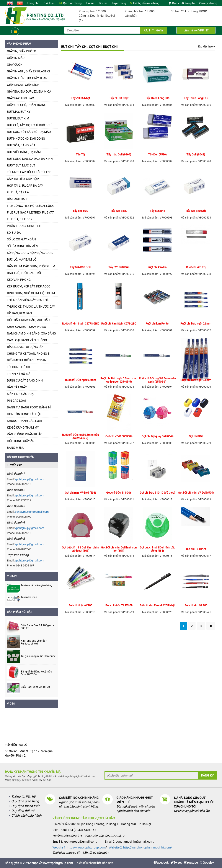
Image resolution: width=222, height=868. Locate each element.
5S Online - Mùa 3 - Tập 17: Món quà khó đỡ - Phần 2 (29, 753)
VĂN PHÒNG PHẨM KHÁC (25, 434)
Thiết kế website (86, 863)
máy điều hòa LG (16, 745)
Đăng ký (207, 775)
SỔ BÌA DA (14, 233)
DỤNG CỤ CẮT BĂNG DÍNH (25, 380)
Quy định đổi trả (23, 811)
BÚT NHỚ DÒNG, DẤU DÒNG (26, 139)
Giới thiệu (49, 3)
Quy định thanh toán (26, 806)
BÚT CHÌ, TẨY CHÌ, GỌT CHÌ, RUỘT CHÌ (89, 47)
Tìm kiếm (154, 30)
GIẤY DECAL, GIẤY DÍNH (23, 85)
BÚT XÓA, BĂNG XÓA (21, 145)
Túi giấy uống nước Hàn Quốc (38, 656)
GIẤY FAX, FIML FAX (20, 98)
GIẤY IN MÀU (16, 58)
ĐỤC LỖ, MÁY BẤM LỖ (22, 259)
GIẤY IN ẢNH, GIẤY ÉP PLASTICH (29, 71)
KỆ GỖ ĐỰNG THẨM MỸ (23, 427)
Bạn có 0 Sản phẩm (185, 3)
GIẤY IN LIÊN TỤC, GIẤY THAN (27, 78)
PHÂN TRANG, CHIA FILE (24, 226)
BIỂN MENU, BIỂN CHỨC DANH (28, 360)
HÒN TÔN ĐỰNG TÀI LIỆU (24, 414)
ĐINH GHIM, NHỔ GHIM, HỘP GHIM (31, 293)
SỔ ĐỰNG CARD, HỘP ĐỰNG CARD (30, 253)
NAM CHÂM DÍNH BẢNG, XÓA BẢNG (31, 333)
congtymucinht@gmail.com (32, 512)
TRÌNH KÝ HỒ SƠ (18, 374)
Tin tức (90, 3)
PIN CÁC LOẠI (16, 401)
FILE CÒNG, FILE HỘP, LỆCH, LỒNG (31, 206)
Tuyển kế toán (29, 597)
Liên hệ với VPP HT (196, 30)
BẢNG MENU (16, 448)
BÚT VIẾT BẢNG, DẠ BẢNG (25, 152)
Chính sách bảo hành (26, 816)
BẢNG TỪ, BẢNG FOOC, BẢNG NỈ (29, 407)
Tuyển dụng (119, 3)
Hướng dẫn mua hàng (146, 3)
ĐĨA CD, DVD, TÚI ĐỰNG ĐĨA (25, 347)
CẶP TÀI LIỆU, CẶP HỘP (23, 179)
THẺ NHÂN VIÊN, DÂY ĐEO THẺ (28, 300)
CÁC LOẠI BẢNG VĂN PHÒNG (27, 340)
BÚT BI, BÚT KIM (18, 118)
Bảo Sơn (108, 863)
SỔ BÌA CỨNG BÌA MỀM (23, 246)
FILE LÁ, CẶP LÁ (18, 192)
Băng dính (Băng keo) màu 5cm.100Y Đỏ (36, 673)
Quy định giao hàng (25, 801)
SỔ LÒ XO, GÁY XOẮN (21, 239)
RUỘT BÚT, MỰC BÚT (21, 165)
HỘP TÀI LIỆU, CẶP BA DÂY (25, 186)
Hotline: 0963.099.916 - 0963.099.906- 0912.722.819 (88, 836)
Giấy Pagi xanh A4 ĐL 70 (35, 687)
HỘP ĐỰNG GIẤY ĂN (21, 441)
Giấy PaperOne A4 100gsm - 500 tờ (37, 627)
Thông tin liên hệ (23, 796)
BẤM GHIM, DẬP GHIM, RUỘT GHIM (31, 266)
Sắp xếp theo (206, 47)
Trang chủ (33, 3)
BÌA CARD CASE (18, 199)
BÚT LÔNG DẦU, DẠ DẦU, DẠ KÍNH (30, 159)
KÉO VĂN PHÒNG (19, 280)
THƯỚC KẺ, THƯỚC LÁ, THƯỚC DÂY (31, 307)
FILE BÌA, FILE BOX (20, 219)
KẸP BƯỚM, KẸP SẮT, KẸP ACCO (29, 286)
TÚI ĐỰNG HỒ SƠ (19, 367)
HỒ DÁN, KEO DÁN (19, 313)
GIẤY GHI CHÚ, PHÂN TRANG (27, 105)
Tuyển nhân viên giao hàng (37, 585)
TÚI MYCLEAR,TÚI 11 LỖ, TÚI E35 (29, 172)
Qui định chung (72, 3)
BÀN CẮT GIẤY (17, 387)
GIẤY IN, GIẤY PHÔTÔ (22, 51)
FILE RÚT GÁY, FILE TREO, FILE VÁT (30, 212)
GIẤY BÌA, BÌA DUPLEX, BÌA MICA (29, 91)
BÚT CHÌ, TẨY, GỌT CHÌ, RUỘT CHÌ (30, 125)
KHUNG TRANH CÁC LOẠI (24, 421)
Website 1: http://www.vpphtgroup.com (79, 847)
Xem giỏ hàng (208, 3)
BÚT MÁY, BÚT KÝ (19, 112)
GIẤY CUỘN (15, 65)
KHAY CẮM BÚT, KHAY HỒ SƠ (27, 327)
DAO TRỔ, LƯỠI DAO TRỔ (24, 273)
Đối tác (103, 3)
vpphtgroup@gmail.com (29, 479)
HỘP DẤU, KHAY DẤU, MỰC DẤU (28, 320)
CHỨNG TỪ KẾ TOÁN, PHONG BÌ (29, 354)
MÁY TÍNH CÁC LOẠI (21, 394)
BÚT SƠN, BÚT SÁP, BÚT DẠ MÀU (29, 132)
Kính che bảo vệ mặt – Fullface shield (34, 642)
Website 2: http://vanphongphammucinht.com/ (140, 847)
